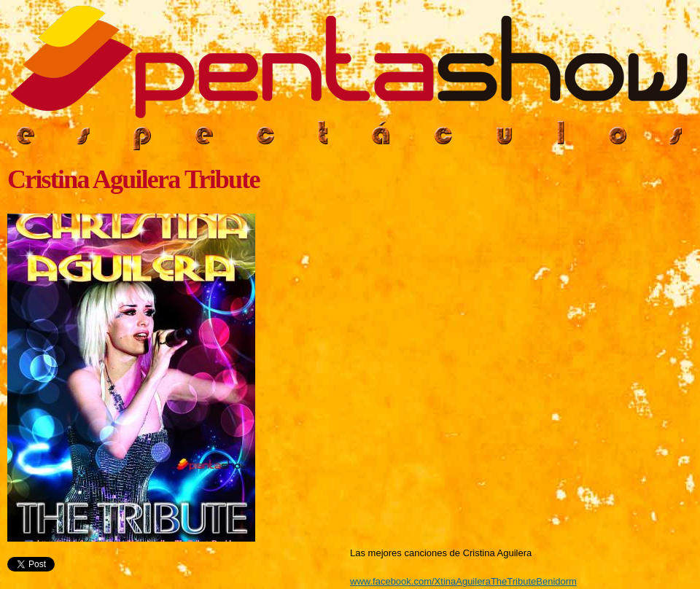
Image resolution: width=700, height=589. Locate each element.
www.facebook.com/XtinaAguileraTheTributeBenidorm (463, 581)
